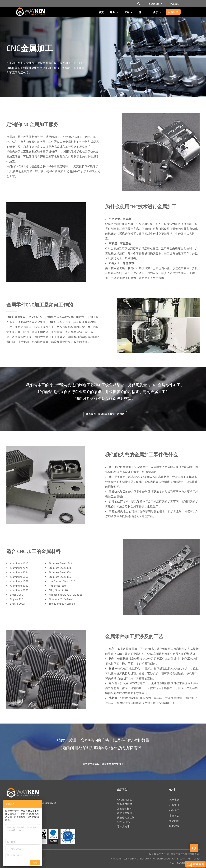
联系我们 (175, 4)
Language (156, 4)
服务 (114, 12)
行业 (143, 12)
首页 (101, 12)
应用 (128, 12)
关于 (157, 12)
